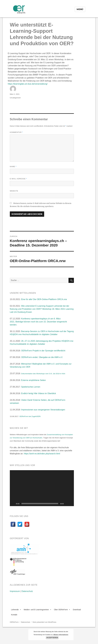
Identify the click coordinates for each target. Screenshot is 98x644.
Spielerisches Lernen (31, 387)
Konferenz (26, 319)
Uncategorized (15, 98)
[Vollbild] (71, 504)
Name (13, 167)
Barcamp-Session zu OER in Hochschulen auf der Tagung (47, 331)
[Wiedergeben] (13, 504)
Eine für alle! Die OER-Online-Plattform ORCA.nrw (44, 299)
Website (14, 191)
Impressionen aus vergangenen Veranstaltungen (43, 410)
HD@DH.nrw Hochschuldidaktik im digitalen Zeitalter (34, 334)
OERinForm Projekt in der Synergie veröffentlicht (43, 351)
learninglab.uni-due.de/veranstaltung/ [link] (28, 84)
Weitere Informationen (61, 635)
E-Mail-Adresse (18, 179)
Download (77, 610)
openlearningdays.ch (40, 319)
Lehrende (15, 610)
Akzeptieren (52, 638)
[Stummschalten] (66, 504)
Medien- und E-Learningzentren (36, 610)
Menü (80, 9)
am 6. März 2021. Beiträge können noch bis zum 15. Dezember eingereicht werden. (38, 322)
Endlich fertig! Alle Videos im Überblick (39, 393)
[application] (42, 488)
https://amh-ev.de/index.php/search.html (42, 454)
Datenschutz (27, 591)
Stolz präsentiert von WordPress (44, 622)
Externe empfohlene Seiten (33, 380)
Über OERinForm (61, 610)
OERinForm (14, 622)
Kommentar (16, 132)
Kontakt (14, 615)
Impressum (15, 591)
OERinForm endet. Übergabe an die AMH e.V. (42, 357)
